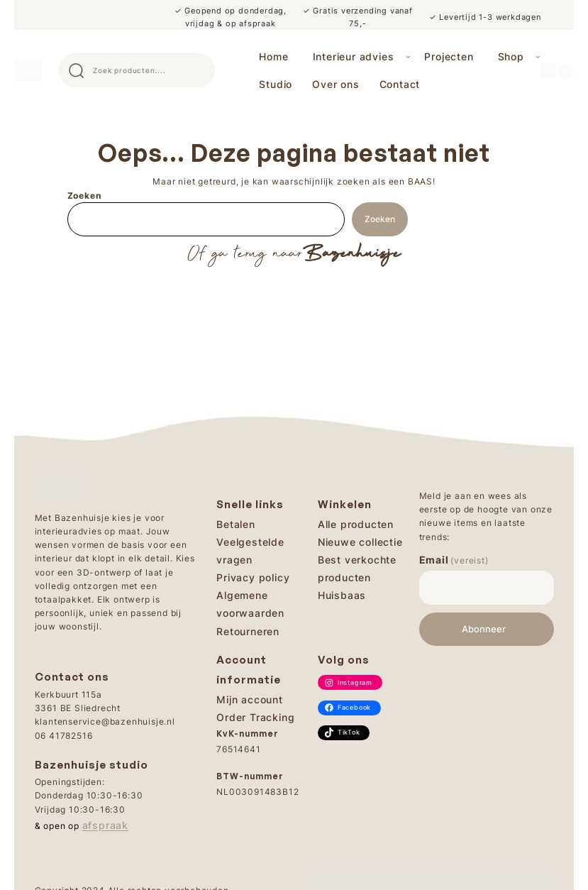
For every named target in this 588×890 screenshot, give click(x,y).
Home (273, 56)
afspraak (105, 825)
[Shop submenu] (538, 56)
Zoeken (84, 196)
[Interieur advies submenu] (408, 56)
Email (454, 560)
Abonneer (484, 629)
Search (198, 70)
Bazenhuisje (352, 254)
